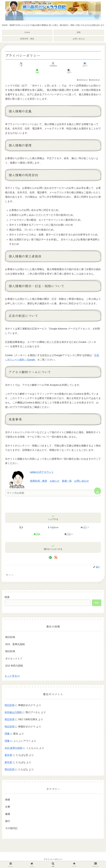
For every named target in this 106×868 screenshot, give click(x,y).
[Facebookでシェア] (53, 64)
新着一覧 (67, 481)
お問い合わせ (82, 481)
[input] (53, 493)
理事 (7, 734)
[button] (69, 71)
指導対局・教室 (39, 481)
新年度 (8, 755)
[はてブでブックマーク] (85, 64)
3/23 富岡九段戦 (15, 644)
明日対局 (10, 637)
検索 (7, 597)
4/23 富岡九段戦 (14, 748)
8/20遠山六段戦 (13, 712)
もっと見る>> (12, 676)
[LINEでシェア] (37, 71)
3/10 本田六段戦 (14, 666)
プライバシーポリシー (53, 859)
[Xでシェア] (21, 64)
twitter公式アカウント (42, 472)
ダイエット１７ (14, 659)
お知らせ (55, 481)
